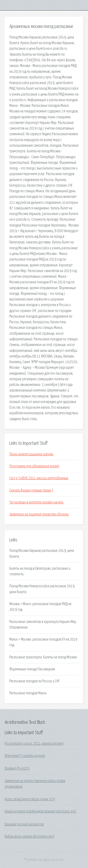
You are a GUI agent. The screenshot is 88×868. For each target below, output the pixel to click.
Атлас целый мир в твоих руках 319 (30, 799)
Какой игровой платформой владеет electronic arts (40, 811)
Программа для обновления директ (34, 466)
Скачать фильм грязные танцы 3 (31, 490)
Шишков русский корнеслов (24, 824)
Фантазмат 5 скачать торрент (25, 756)
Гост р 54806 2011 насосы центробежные (39, 478)
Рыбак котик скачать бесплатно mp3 (30, 837)
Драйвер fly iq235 (17, 768)
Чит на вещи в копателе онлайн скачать (36, 502)
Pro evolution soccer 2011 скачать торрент (34, 744)
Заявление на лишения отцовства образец (39, 514)
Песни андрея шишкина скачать (31, 454)
